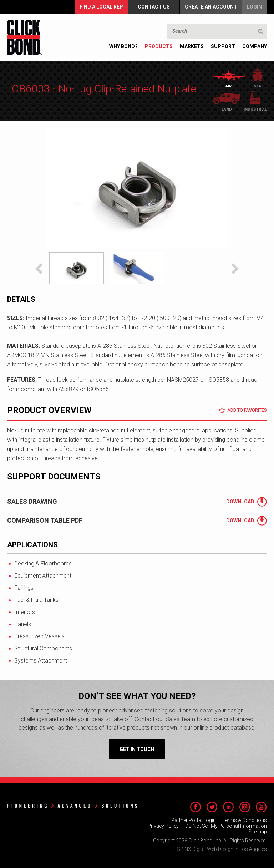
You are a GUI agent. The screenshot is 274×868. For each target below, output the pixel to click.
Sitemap (258, 832)
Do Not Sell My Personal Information (226, 826)
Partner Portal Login (194, 821)
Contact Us (153, 7)
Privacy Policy (163, 826)
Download (240, 502)
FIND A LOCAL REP (100, 7)
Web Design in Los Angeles (237, 849)
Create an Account (211, 7)
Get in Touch (137, 750)
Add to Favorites (243, 411)
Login (254, 7)
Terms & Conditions (245, 821)
